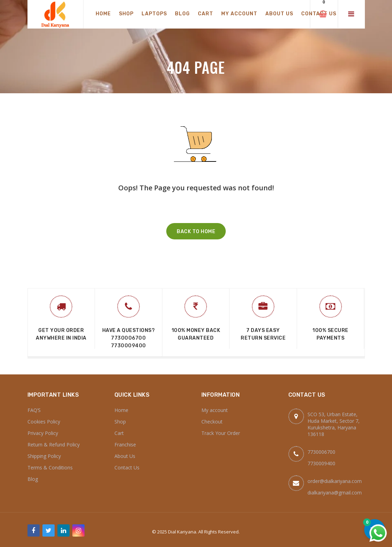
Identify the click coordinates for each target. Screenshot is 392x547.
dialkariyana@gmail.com (335, 493)
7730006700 (128, 338)
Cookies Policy (44, 422)
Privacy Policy (43, 433)
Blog (33, 479)
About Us (125, 456)
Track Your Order (221, 433)
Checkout (212, 422)
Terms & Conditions (50, 467)
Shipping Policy (44, 456)
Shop (120, 422)
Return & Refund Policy (54, 445)
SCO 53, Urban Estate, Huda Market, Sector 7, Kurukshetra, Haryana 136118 (334, 424)
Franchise (125, 445)
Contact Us (127, 467)
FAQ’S (34, 410)
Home (121, 410)
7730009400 (129, 346)
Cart (119, 433)
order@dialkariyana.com (335, 481)
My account (215, 410)
